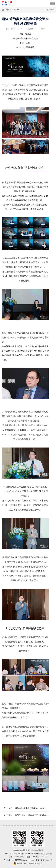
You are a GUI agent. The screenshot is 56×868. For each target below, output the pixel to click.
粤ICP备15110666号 (44, 860)
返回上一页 (50, 10)
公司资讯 (15, 10)
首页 (7, 10)
